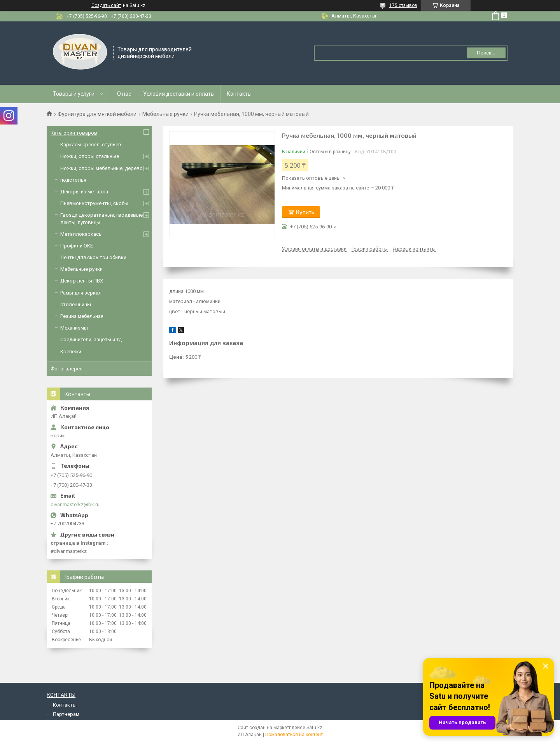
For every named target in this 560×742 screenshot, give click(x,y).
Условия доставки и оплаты (179, 94)
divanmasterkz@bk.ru (75, 504)
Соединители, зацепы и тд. (92, 339)
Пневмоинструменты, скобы (94, 203)
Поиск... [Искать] (486, 53)
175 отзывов (403, 5)
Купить (305, 212)
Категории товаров (74, 133)
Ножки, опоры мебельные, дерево (101, 168)
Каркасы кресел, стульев (91, 145)
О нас (124, 94)
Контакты (239, 94)
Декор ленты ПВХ (82, 281)
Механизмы (74, 328)
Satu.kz (314, 728)
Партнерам (66, 714)
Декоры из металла (84, 192)
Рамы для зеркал (81, 293)
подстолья (73, 180)
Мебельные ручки (165, 114)
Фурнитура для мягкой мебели (97, 114)
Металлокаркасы (81, 234)
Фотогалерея (66, 369)
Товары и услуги (74, 94)
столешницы (76, 304)
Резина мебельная (82, 316)
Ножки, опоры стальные (90, 156)
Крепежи (71, 352)
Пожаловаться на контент (294, 735)
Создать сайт (106, 5)
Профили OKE (77, 246)
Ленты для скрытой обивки (93, 257)
